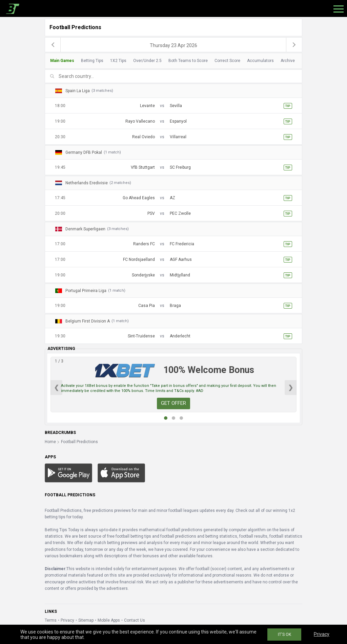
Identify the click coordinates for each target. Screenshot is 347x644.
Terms (51, 620)
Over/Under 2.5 (147, 61)
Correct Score (227, 61)
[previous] (53, 45)
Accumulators (260, 61)
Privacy (67, 620)
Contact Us (135, 620)
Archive (288, 61)
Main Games (62, 61)
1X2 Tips (118, 61)
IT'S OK (284, 635)
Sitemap (86, 620)
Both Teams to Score (188, 61)
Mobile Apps (109, 620)
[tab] (172, 61)
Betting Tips (92, 61)
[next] (294, 45)
